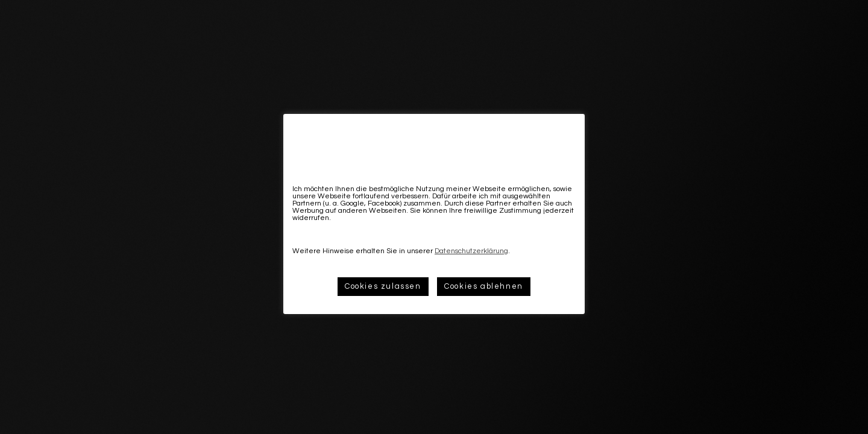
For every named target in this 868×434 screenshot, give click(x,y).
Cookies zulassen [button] (383, 286)
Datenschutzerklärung (471, 251)
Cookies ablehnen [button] (484, 286)
